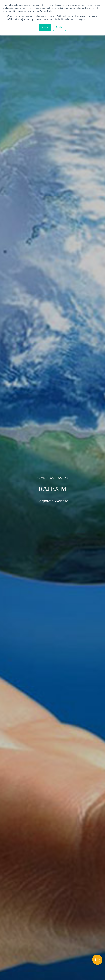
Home (41, 478)
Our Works (59, 478)
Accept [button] (45, 27)
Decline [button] (59, 27)
